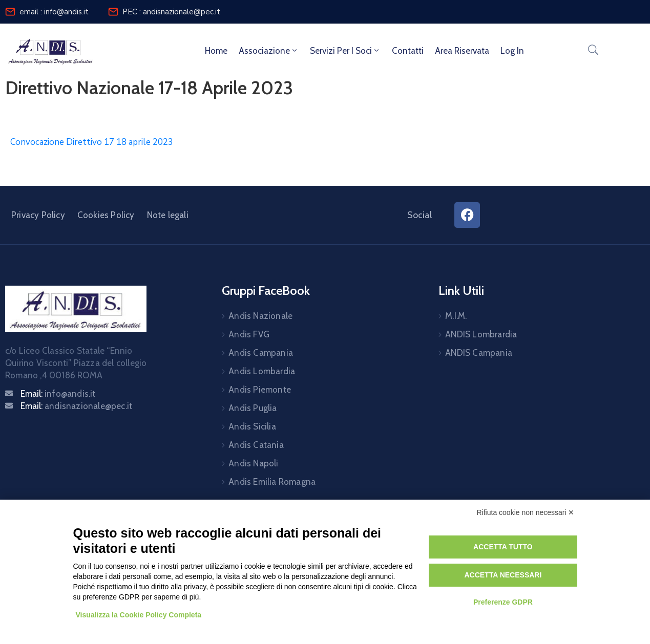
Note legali (168, 215)
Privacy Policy (38, 215)
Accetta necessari (503, 575)
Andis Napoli (253, 463)
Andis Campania (261, 353)
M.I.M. (456, 316)
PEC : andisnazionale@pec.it (171, 12)
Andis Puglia (253, 408)
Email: (58, 394)
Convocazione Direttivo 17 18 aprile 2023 (92, 142)
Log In (512, 51)
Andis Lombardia (262, 371)
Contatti (408, 51)
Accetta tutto (503, 547)
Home (216, 51)
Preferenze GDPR (503, 602)
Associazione (269, 51)
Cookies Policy (106, 215)
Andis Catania (256, 445)
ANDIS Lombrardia (481, 334)
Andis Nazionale (260, 316)
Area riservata (462, 51)
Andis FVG (249, 334)
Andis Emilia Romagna (272, 482)
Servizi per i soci (345, 51)
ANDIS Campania (479, 353)
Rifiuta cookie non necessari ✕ (526, 512)
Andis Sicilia (252, 426)
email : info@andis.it (54, 12)
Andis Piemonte (260, 390)
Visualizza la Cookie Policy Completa (139, 615)
